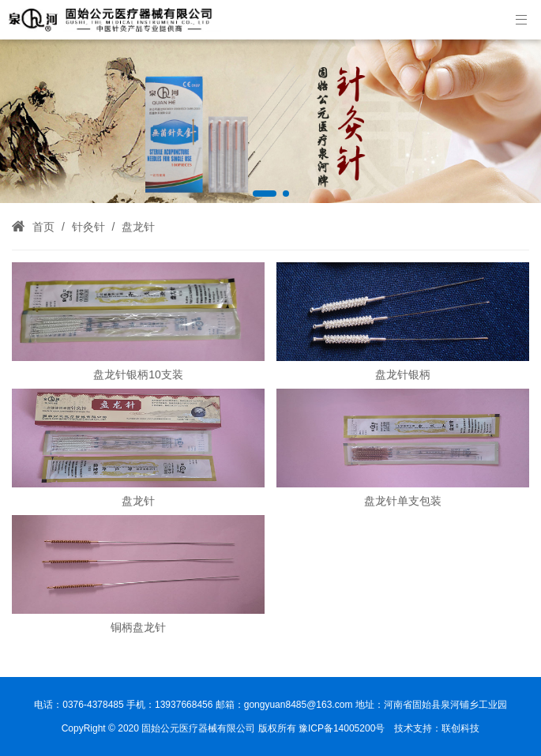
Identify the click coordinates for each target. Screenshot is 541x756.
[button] (265, 194)
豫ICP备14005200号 (342, 728)
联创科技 (460, 728)
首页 (43, 227)
